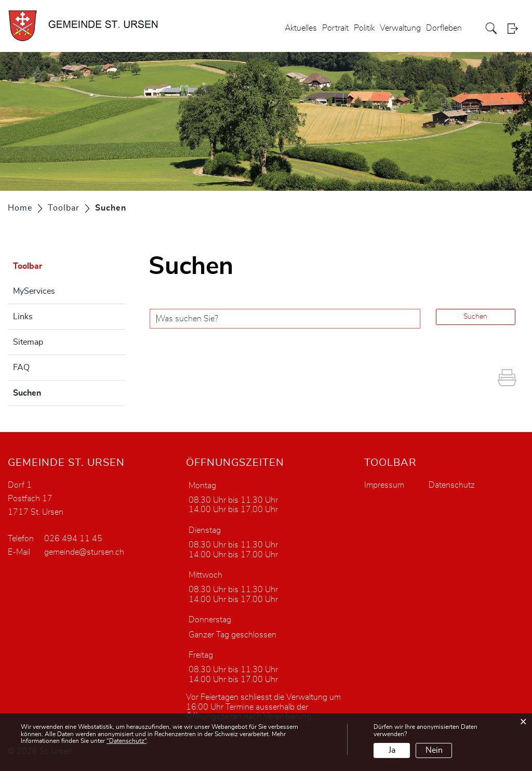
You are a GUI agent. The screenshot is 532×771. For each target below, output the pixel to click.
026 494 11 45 (73, 539)
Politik (364, 28)
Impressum (384, 485)
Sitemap (28, 342)
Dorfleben (444, 28)
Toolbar (28, 266)
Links (23, 317)
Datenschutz (452, 485)
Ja (392, 750)
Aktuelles (301, 28)
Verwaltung (400, 28)
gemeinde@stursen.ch (84, 552)
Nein (434, 750)
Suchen (53, 391)
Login (516, 28)
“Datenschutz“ (127, 741)
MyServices (34, 291)
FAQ (21, 368)
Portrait (335, 28)
